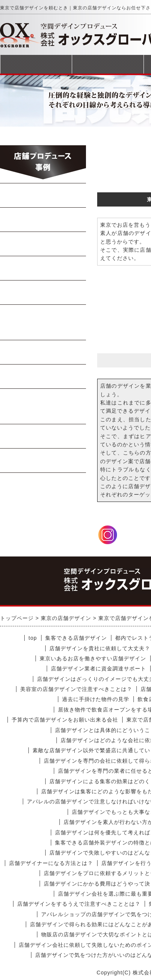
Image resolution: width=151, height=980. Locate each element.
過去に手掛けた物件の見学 (96, 699)
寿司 (43, 292)
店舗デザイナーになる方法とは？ (51, 863)
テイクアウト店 (43, 376)
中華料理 (43, 220)
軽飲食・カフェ (43, 352)
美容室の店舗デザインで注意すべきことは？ (76, 689)
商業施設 (43, 436)
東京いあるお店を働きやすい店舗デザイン (93, 658)
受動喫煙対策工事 (43, 460)
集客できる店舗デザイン (76, 638)
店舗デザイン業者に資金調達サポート (98, 669)
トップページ (36, 64)
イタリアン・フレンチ (43, 322)
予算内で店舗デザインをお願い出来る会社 (65, 720)
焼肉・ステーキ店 (43, 244)
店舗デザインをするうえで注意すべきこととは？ (79, 904)
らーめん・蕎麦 (43, 195)
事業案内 (108, 64)
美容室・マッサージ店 (43, 406)
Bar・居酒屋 (43, 268)
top (33, 638)
